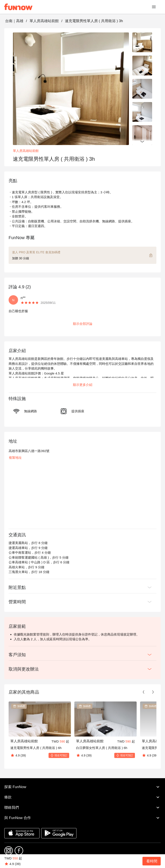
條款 (82, 797)
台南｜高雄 (14, 21)
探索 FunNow (82, 787)
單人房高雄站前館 (44, 21)
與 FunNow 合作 (82, 818)
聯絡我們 (82, 807)
